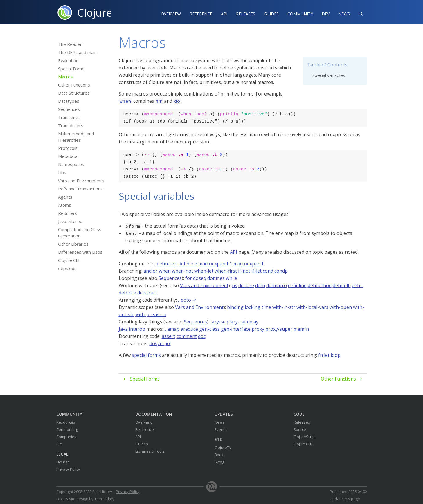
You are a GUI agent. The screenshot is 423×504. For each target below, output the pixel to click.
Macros (65, 77)
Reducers (68, 213)
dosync (157, 343)
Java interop (132, 329)
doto (186, 300)
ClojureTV (223, 447)
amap (173, 329)
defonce (127, 293)
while (232, 278)
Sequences (69, 109)
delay (253, 322)
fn (321, 355)
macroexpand (248, 264)
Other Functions (74, 85)
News (344, 14)
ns (235, 285)
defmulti (342, 285)
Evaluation (68, 60)
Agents (65, 197)
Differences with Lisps (80, 252)
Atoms (65, 205)
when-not (182, 271)
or (155, 271)
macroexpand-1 (215, 264)
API (224, 14)
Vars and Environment (204, 285)
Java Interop (70, 221)
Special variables (329, 75)
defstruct (147, 293)
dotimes (216, 278)
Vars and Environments (81, 181)
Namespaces (71, 164)
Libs (62, 172)
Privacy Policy (68, 469)
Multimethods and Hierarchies (76, 137)
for (189, 278)
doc (202, 336)
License (63, 462)
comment (187, 336)
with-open (341, 307)
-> (194, 300)
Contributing (67, 429)
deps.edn (67, 268)
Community (300, 14)
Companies (66, 437)
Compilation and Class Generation (80, 233)
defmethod (320, 285)
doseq (200, 278)
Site (60, 444)
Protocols (68, 148)
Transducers (71, 125)
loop (336, 355)
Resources (66, 422)
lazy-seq (219, 322)
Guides (271, 14)
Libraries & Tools (150, 451)
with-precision (151, 314)
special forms (146, 355)
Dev (326, 14)
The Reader (70, 44)
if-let (256, 271)
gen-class (209, 329)
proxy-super (279, 329)
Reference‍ (201, 14)
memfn (301, 329)
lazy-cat (238, 322)
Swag (219, 462)
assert (169, 336)
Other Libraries (73, 244)
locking (253, 307)
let (327, 355)
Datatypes (69, 101)
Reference (145, 429)
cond (268, 271)
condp (281, 271)
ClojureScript (305, 437)
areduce (189, 329)
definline (188, 264)
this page (352, 499)
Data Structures (74, 93)
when (165, 271)
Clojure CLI (69, 260)
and (147, 271)
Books (220, 455)
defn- (358, 285)
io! (168, 343)
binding (235, 307)
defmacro (167, 264)
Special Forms (72, 69)
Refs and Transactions (80, 189)
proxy (258, 329)
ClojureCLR (303, 444)
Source (300, 429)
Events (221, 429)
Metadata (68, 156)
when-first (226, 271)
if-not (244, 271)
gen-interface (236, 329)
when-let (204, 271)
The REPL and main (77, 52)
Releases (246, 14)
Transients (69, 117)
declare (246, 285)
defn (260, 285)
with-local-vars (312, 307)
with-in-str (284, 307)
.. (179, 300)
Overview (171, 14)
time (266, 307)
